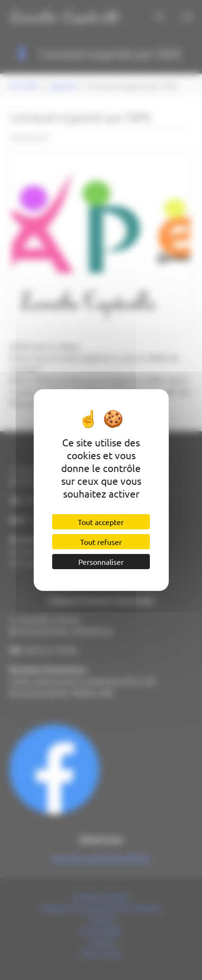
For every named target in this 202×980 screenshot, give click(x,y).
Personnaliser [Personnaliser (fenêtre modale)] (101, 562)
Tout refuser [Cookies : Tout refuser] (101, 542)
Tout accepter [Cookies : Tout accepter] (101, 522)
